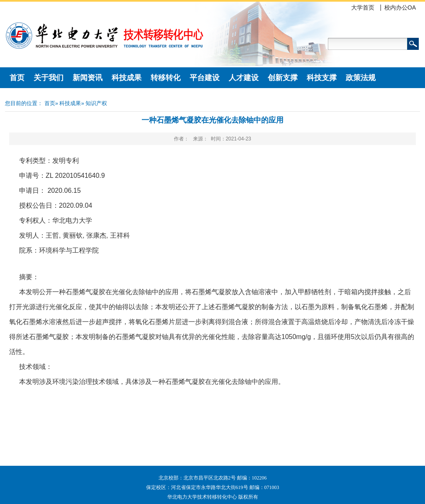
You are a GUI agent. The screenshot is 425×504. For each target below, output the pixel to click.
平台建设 (205, 78)
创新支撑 (283, 78)
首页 (17, 78)
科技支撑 (322, 78)
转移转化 (166, 78)
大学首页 (363, 7)
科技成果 (127, 78)
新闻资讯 (88, 78)
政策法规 (361, 78)
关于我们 (49, 78)
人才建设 (244, 78)
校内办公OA (400, 7)
